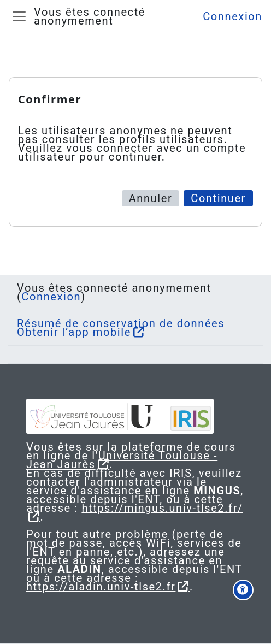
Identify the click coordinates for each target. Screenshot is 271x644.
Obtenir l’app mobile (74, 332)
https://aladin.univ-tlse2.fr (101, 587)
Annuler (151, 198)
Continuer (218, 198)
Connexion (232, 16)
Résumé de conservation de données (121, 323)
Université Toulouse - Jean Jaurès (122, 460)
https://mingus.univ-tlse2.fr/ (162, 508)
